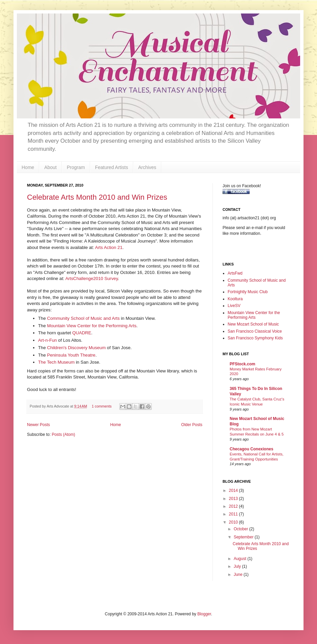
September (244, 537)
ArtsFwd (235, 273)
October (241, 529)
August (241, 559)
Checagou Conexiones (251, 449)
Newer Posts (38, 425)
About (50, 167)
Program (76, 167)
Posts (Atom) (63, 435)
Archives (147, 167)
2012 (234, 506)
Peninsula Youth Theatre (71, 355)
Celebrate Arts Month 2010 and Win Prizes (97, 197)
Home (28, 167)
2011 (234, 514)
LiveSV (234, 306)
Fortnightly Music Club (248, 292)
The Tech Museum (56, 362)
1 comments (102, 406)
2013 (234, 499)
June (239, 575)
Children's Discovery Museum (76, 348)
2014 (234, 491)
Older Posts (192, 425)
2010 (234, 522)
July (238, 566)
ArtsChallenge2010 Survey (92, 278)
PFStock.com (242, 364)
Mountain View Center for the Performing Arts (92, 326)
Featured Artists (112, 167)
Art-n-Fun (48, 340)
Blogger (204, 614)
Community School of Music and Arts (83, 318)
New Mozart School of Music (253, 324)
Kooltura (235, 299)
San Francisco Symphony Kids (255, 338)
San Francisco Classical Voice (255, 331)
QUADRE (82, 333)
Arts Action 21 (109, 247)
